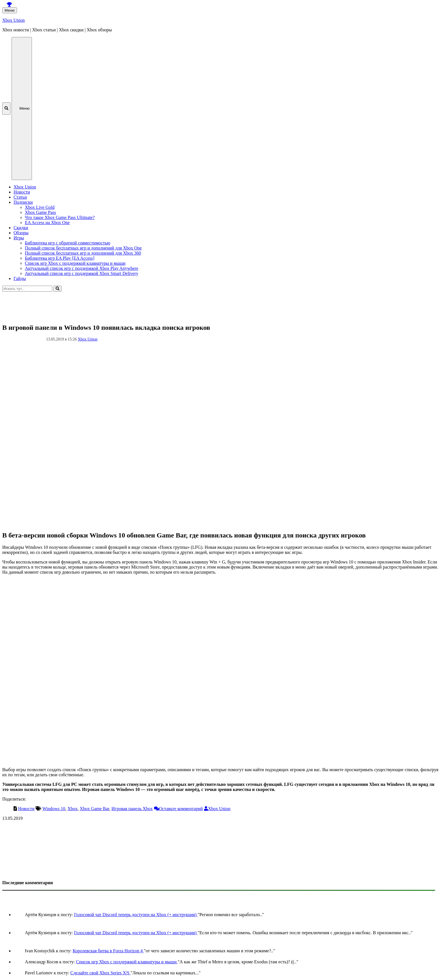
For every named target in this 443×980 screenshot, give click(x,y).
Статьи (20, 197)
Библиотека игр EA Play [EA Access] (60, 258)
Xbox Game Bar (94, 809)
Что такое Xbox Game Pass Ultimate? (60, 217)
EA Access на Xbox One (47, 223)
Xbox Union (14, 20)
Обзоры (21, 233)
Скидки (21, 228)
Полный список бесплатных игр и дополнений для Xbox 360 (83, 253)
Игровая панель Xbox (132, 809)
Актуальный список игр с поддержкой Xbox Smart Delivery (82, 273)
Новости (22, 192)
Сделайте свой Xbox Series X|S (100, 973)
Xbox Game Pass (40, 212)
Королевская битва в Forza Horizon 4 (108, 951)
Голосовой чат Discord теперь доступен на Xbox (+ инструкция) (136, 915)
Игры (19, 238)
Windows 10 (54, 809)
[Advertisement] (172, 304)
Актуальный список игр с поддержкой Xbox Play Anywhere (82, 268)
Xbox (73, 809)
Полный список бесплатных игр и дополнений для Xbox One (83, 248)
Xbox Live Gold (40, 207)
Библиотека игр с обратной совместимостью (68, 243)
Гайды (20, 278)
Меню (10, 10)
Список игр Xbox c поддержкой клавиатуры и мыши (75, 263)
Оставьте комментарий (181, 809)
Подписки (23, 202)
